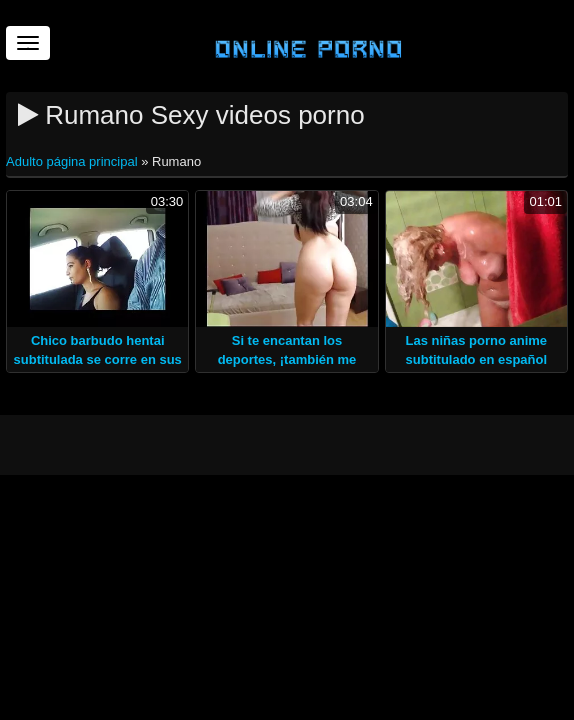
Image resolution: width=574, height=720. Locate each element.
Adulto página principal (73, 161)
